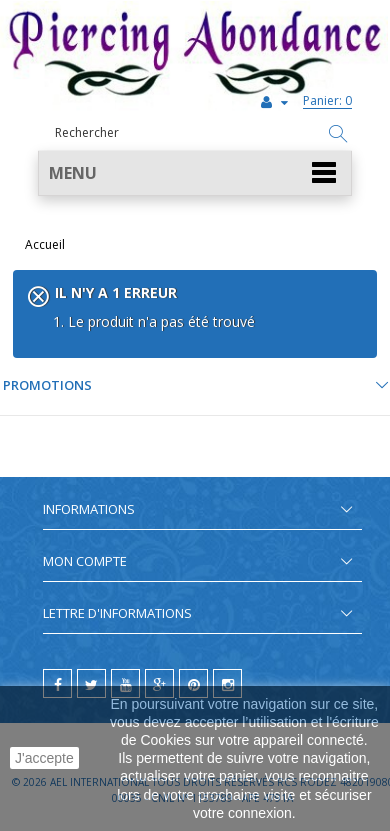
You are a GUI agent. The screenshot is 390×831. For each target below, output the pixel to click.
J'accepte (44, 758)
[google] (159, 683)
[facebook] (57, 683)
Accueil (45, 244)
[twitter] (91, 683)
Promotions (47, 385)
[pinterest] (193, 683)
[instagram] (227, 683)
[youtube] (125, 683)
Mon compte (85, 561)
